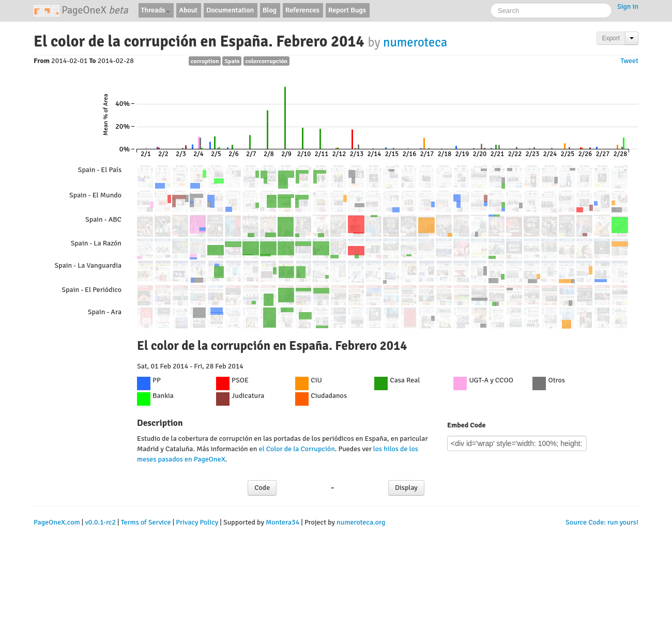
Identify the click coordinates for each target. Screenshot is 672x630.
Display (406, 488)
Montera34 (282, 522)
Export (611, 38)
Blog (270, 10)
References (302, 10)
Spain (232, 61)
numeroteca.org (361, 522)
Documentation (230, 10)
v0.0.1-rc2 (100, 522)
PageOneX (81, 10)
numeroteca (415, 42)
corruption (205, 61)
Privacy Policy (197, 522)
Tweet (629, 61)
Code (262, 488)
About (188, 10)
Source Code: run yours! (602, 522)
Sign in (628, 6)
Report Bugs (347, 10)
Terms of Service (146, 522)
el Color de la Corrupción (296, 449)
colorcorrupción (267, 61)
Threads (156, 10)
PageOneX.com (57, 522)
